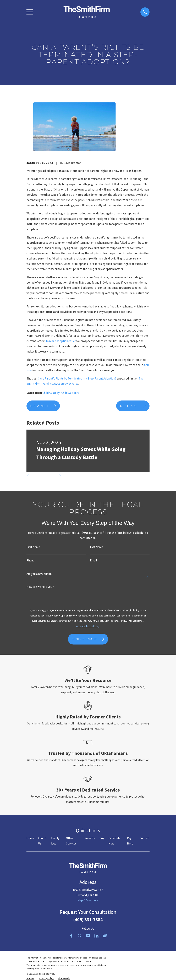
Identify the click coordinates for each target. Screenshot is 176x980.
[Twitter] (80, 936)
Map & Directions (88, 900)
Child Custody (51, 393)
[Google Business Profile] (105, 936)
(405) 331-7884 (88, 919)
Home (30, 838)
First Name (33, 547)
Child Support (70, 393)
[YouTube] (88, 936)
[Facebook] (71, 936)
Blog (101, 838)
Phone (30, 561)
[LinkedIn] (96, 936)
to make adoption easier (61, 341)
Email (93, 561)
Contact (145, 838)
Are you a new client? (39, 574)
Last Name (97, 547)
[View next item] (60, 476)
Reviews (90, 838)
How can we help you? (40, 587)
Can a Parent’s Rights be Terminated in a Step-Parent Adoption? (77, 378)
